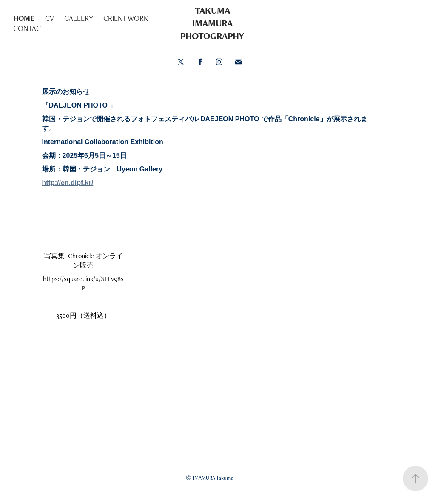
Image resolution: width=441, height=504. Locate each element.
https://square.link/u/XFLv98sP (83, 283)
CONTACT (29, 28)
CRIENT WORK (126, 18)
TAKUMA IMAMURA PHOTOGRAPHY (212, 23)
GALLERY (79, 18)
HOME (24, 18)
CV (50, 18)
